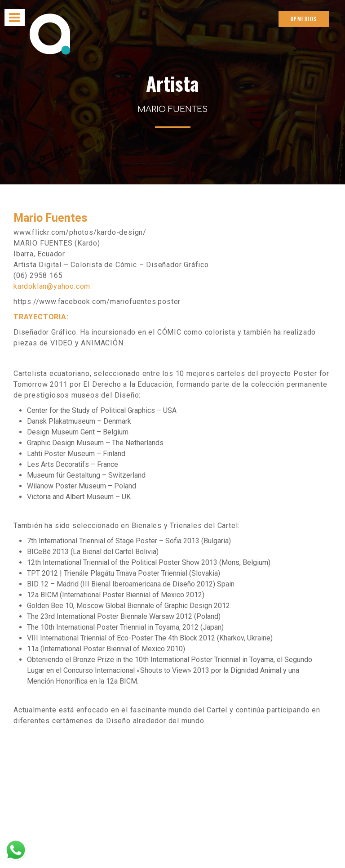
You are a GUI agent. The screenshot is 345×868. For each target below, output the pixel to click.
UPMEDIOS (304, 19)
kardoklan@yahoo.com (52, 286)
